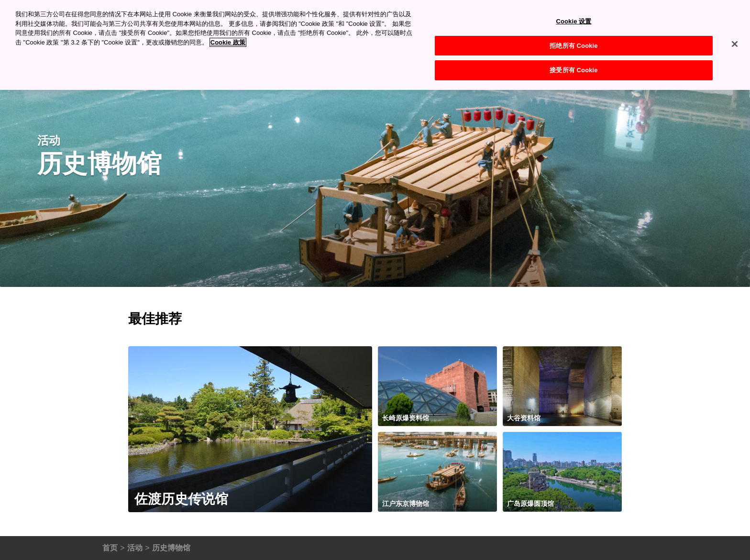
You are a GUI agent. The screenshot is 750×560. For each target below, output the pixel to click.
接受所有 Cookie (574, 70)
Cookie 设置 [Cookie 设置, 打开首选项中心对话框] (574, 21)
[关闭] (735, 44)
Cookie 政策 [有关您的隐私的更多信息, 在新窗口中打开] (228, 42)
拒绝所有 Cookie (574, 46)
